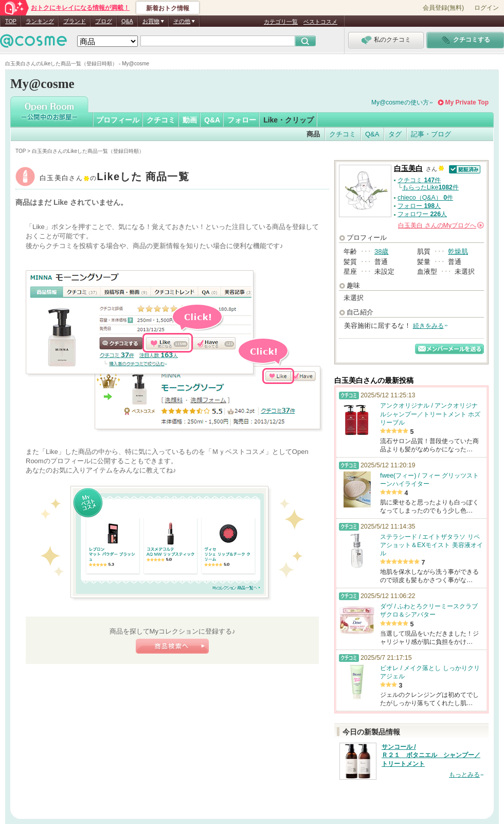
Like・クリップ (289, 120)
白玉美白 (114, 178)
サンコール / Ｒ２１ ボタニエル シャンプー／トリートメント (431, 756)
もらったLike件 (430, 187)
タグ (395, 134)
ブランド (75, 21)
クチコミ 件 (419, 180)
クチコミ (161, 120)
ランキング (40, 21)
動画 (190, 120)
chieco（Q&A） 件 (425, 198)
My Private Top (467, 102)
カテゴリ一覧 (281, 22)
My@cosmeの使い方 (400, 102)
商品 (313, 134)
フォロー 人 (419, 206)
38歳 (381, 251)
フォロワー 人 (422, 214)
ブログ (104, 21)
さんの (441, 225)
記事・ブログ (431, 134)
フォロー (242, 120)
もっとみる (464, 775)
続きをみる (428, 326)
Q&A (127, 21)
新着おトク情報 (168, 8)
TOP (11, 21)
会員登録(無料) (443, 8)
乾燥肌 (458, 251)
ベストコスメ (320, 22)
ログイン (487, 8)
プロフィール (118, 120)
